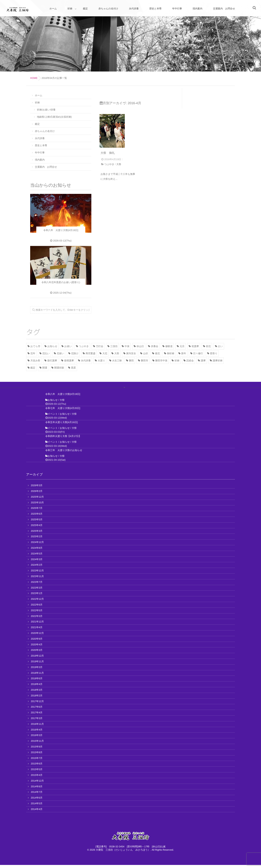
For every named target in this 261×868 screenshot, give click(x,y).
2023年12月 (37, 574)
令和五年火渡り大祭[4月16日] (61, 425)
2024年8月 (37, 551)
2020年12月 (37, 636)
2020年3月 (37, 653)
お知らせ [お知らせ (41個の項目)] (52, 346)
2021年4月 (37, 630)
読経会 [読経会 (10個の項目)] (190, 361)
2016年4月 (37, 733)
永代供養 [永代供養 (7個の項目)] (86, 361)
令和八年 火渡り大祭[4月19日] (63, 397)
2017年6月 (37, 710)
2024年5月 (37, 557)
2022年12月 (37, 602)
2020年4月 (37, 648)
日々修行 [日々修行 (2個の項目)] (198, 353)
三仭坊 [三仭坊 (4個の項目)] (114, 346)
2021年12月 (37, 625)
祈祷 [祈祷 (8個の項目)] (177, 361)
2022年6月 (37, 608)
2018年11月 (37, 676)
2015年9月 (37, 750)
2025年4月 (37, 528)
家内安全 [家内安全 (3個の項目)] (131, 353)
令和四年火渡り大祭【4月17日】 (63, 439)
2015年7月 (37, 761)
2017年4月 (37, 716)
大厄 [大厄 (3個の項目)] (105, 353)
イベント (53, 417)
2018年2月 (37, 699)
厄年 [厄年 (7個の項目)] (33, 353)
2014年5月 (37, 807)
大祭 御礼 (108, 170)
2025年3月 (37, 534)
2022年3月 (37, 619)
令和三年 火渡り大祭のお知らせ (64, 453)
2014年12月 (37, 784)
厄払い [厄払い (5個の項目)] (46, 353)
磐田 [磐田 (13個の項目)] (131, 361)
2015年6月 (37, 767)
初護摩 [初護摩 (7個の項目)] (195, 346)
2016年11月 (37, 727)
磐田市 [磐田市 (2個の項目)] (145, 361)
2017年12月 (37, 704)
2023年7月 (37, 585)
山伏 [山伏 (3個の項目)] (145, 353)
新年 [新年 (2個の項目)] (184, 353)
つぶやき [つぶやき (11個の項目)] (84, 346)
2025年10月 (37, 506)
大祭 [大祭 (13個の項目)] (117, 353)
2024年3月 (37, 562)
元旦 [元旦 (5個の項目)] (182, 346)
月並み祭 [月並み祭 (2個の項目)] (35, 361)
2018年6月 (37, 681)
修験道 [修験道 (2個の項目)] (169, 346)
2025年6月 (37, 517)
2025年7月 (37, 511)
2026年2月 (37, 494)
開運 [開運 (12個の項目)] (45, 368)
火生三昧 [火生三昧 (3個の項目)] (117, 361)
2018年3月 (37, 693)
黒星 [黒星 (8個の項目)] (73, 368)
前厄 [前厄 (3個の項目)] (208, 346)
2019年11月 (37, 665)
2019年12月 (37, 659)
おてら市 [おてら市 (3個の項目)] (35, 346)
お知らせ (53, 403)
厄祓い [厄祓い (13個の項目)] (60, 353)
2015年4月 (37, 778)
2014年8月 (37, 789)
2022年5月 (37, 613)
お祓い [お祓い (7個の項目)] (68, 346)
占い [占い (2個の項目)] (220, 346)
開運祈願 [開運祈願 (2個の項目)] (59, 368)
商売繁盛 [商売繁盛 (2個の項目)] (91, 353)
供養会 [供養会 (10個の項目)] (155, 346)
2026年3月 (37, 488)
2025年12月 (37, 500)
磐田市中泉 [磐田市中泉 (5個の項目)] (161, 361)
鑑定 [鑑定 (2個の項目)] (33, 368)
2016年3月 (37, 738)
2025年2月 (37, 540)
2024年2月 (37, 568)
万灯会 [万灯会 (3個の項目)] (100, 346)
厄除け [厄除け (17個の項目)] (75, 353)
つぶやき (109, 182)
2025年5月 (37, 523)
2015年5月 (37, 772)
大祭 (119, 182)
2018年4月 (37, 687)
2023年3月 (37, 591)
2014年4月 (37, 812)
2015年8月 (37, 755)
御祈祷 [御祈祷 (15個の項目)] (170, 353)
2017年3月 (37, 721)
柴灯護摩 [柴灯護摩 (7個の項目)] (52, 361)
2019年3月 (37, 670)
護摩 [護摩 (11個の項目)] (203, 361)
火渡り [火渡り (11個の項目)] (101, 361)
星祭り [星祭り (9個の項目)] (214, 353)
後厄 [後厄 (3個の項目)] (157, 353)
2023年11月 (37, 579)
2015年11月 (37, 744)
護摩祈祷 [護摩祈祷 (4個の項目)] (218, 361)
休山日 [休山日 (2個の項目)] (140, 346)
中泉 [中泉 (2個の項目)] (127, 346)
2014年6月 (37, 801)
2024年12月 (37, 545)
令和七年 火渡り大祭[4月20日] (63, 411)
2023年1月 (37, 596)
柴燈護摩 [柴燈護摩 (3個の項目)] (69, 361)
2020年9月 (37, 642)
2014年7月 (37, 795)
